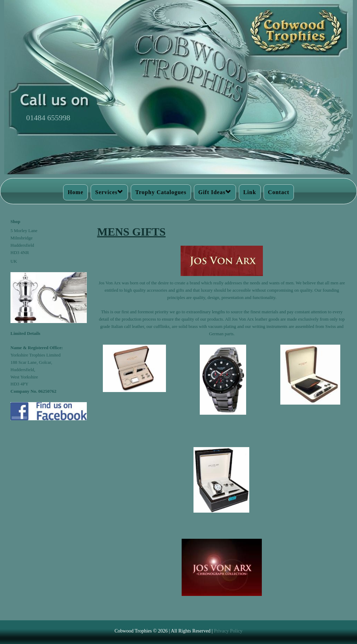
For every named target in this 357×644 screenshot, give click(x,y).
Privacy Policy (228, 631)
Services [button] (109, 192)
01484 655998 (48, 118)
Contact (279, 192)
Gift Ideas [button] (215, 192)
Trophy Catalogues (161, 192)
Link (250, 192)
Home (75, 192)
